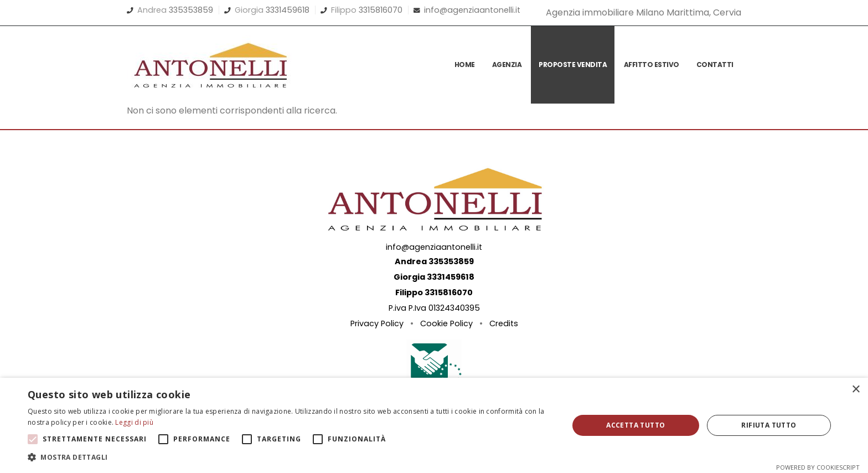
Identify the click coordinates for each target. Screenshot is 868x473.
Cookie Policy (446, 323)
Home (465, 65)
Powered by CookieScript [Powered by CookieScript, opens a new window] (818, 467)
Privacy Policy (377, 323)
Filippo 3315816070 (434, 292)
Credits (504, 323)
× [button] (856, 390)
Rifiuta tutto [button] (769, 425)
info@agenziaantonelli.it (472, 10)
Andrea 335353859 (434, 261)
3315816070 (381, 10)
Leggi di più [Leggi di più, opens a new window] (134, 422)
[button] (290, 457)
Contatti (715, 65)
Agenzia (507, 65)
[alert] (434, 425)
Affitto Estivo (652, 65)
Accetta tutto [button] (635, 425)
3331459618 (288, 10)
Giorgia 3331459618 (434, 277)
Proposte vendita (573, 65)
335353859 (191, 10)
